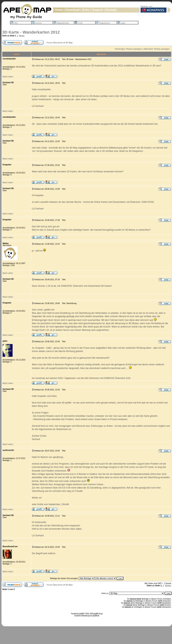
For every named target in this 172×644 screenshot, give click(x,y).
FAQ (14, 23)
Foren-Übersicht (54, 43)
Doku (86, 10)
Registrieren (103, 23)
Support (98, 10)
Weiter (22, 36)
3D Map (69, 43)
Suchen (37, 23)
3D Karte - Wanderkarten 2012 (31, 32)
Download (72, 10)
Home (59, 10)
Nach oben (8, 77)
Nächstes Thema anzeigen (157, 49)
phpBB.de (96, 616)
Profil (79, 23)
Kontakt (111, 10)
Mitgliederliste (61, 23)
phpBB (81, 614)
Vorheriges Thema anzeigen (128, 49)
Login (122, 23)
